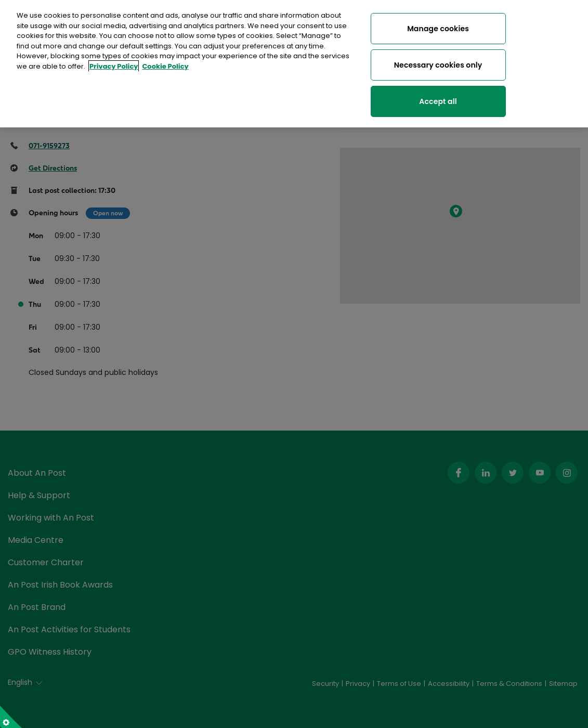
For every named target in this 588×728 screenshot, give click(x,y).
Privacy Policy (114, 63)
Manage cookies (438, 25)
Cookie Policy (165, 63)
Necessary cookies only (438, 62)
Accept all (438, 98)
